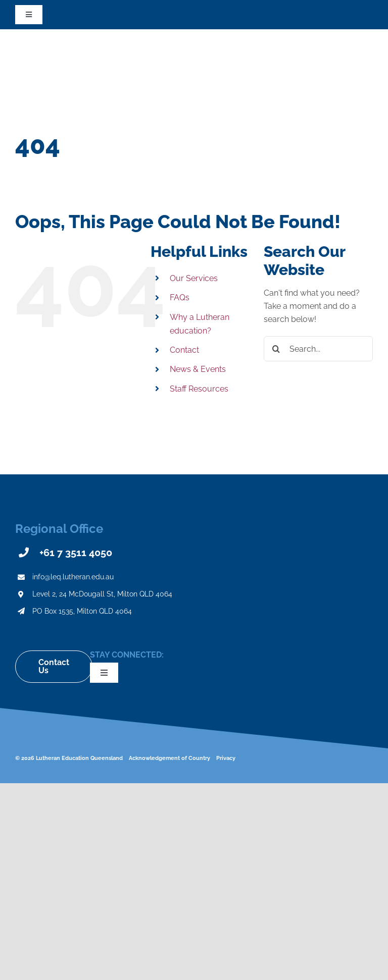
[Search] (276, 349)
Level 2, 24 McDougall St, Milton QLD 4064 (102, 594)
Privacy (226, 758)
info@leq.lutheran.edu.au (73, 577)
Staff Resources (199, 389)
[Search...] (318, 349)
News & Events (198, 369)
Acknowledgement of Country (169, 758)
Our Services (194, 278)
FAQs (180, 297)
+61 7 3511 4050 (76, 553)
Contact (184, 350)
